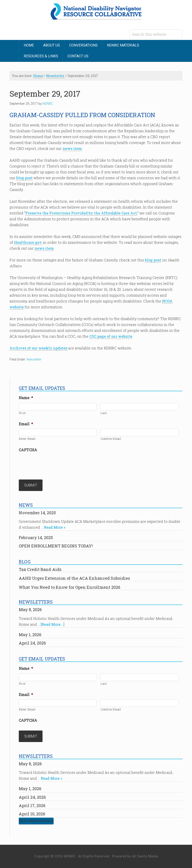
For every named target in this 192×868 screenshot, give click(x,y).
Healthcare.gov (28, 242)
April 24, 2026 (32, 643)
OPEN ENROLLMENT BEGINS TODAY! (56, 546)
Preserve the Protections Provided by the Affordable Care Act (81, 213)
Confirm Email (111, 439)
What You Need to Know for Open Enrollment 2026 (70, 587)
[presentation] (53, 463)
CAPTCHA (28, 450)
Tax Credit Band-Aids (40, 569)
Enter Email (27, 439)
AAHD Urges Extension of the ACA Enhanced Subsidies (74, 578)
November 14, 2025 (37, 513)
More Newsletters (36, 821)
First (22, 413)
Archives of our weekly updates (38, 348)
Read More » (55, 527)
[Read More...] (53, 624)
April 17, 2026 (32, 805)
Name (26, 398)
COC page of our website (111, 336)
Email (26, 424)
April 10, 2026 (32, 814)
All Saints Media (145, 856)
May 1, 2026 (30, 635)
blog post (24, 178)
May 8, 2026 (30, 610)
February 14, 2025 (36, 538)
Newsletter (34, 359)
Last (104, 413)
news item (72, 148)
